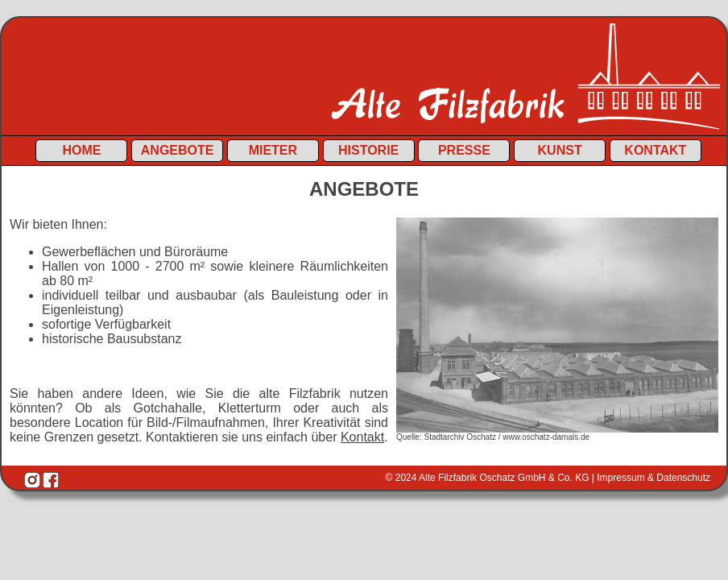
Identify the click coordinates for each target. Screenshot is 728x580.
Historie (368, 150)
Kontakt (655, 150)
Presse (464, 150)
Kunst (560, 150)
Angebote (178, 150)
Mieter (273, 150)
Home (81, 150)
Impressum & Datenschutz (654, 478)
